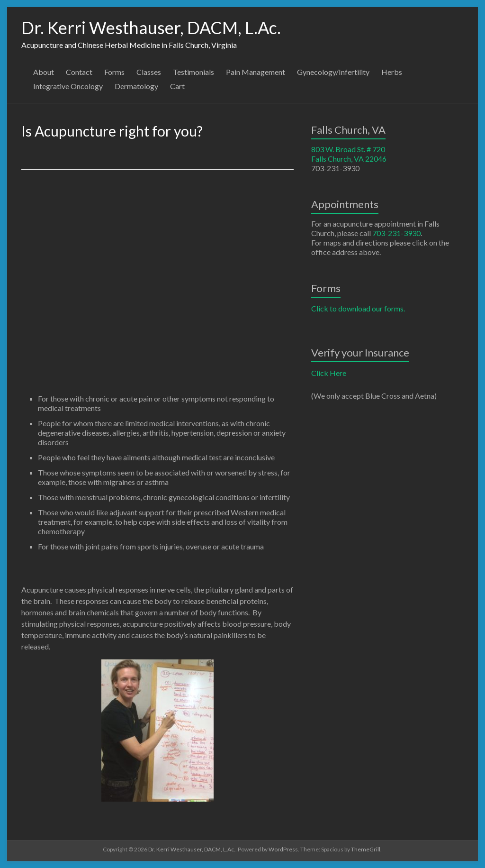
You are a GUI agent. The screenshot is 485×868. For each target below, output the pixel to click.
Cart (177, 86)
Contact (79, 72)
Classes (149, 72)
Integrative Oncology (68, 86)
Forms (114, 72)
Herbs (392, 72)
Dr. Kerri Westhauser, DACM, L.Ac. (151, 27)
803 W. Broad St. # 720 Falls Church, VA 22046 (349, 154)
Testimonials (193, 72)
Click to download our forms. (358, 308)
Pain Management (256, 72)
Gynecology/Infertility (333, 72)
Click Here (329, 373)
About (44, 72)
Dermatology (136, 86)
